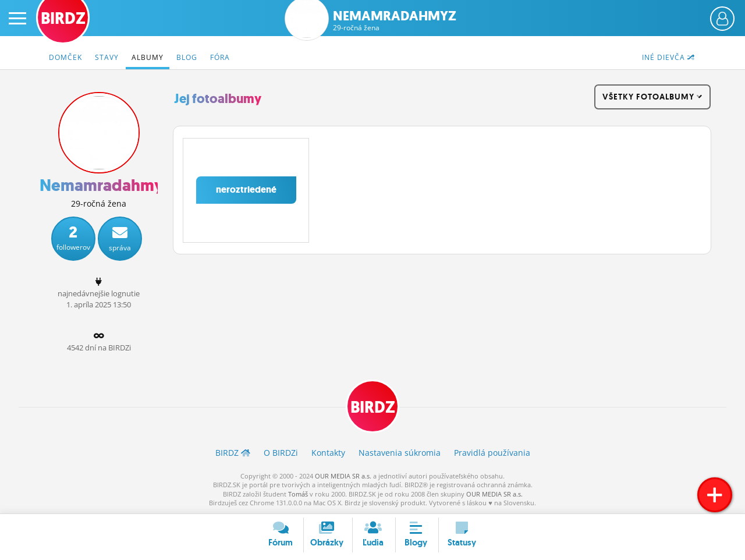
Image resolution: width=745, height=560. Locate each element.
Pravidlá (492, 453)
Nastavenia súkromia (400, 453)
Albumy (148, 57)
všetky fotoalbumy (652, 97)
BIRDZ (373, 407)
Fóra (220, 57)
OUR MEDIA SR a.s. (343, 476)
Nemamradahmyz (395, 21)
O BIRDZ (281, 453)
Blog (187, 57)
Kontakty (328, 453)
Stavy (107, 57)
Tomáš (298, 494)
